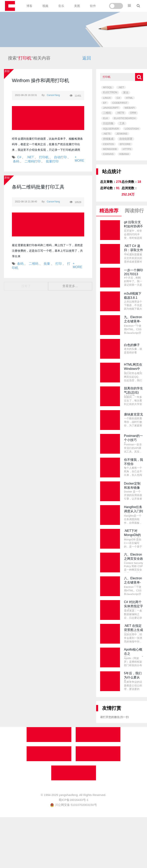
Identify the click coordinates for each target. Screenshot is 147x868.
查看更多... (70, 286)
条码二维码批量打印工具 (38, 187)
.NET (30, 157)
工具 (122, 123)
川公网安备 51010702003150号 (73, 805)
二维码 (34, 264)
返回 (87, 58)
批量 (47, 264)
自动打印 (60, 157)
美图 (77, 6)
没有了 (26, 286)
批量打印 (52, 161)
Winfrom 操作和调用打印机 (41, 80)
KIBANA (124, 154)
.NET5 (107, 134)
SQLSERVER (111, 129)
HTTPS (127, 149)
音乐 (61, 6)
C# (19, 157)
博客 (29, 6)
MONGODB (110, 149)
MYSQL (108, 87)
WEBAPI (130, 108)
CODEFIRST (120, 103)
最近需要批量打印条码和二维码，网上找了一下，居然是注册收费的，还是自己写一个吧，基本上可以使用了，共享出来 (47, 251)
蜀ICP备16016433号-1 (73, 800)
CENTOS (108, 144)
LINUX (107, 98)
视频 (45, 6)
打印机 (44, 157)
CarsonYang (53, 95)
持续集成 (108, 139)
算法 (126, 92)
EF (105, 103)
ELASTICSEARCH (125, 118)
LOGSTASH (132, 129)
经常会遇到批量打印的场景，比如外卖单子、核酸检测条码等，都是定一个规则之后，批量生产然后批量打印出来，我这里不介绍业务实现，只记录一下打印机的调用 (47, 144)
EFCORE (125, 144)
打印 (59, 264)
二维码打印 (33, 161)
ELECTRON (110, 92)
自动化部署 (126, 139)
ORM (133, 113)
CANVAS (108, 154)
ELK (106, 118)
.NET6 (120, 113)
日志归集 (108, 123)
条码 (16, 161)
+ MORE (79, 159)
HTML (129, 98)
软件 (93, 6)
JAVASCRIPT (111, 108)
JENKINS (122, 134)
